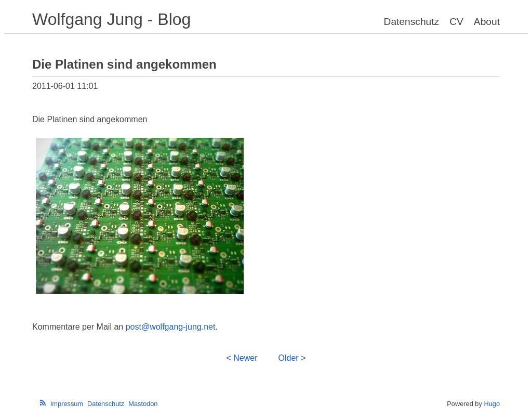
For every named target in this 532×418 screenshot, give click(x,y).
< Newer (242, 358)
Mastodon (143, 404)
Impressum (67, 404)
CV (456, 22)
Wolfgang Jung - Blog (111, 19)
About (487, 22)
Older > (292, 358)
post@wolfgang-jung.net (171, 327)
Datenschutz (412, 22)
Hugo (492, 404)
